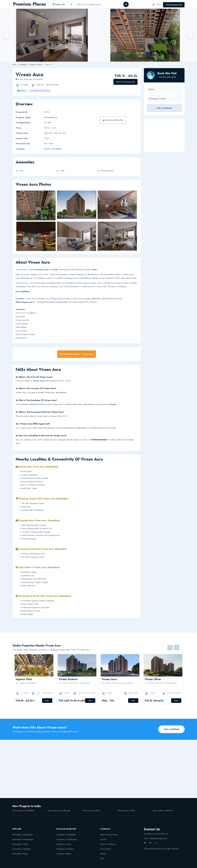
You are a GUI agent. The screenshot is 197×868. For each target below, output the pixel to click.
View (47, 701)
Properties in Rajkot (64, 854)
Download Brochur (113, 120)
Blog (102, 858)
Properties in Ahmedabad (66, 835)
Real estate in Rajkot (20, 854)
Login (156, 4)
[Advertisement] (164, 136)
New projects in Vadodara (163, 810)
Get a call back (164, 108)
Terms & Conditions (108, 844)
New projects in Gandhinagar (59, 810)
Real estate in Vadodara (22, 849)
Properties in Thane (64, 844)
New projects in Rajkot (91, 810)
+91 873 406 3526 (167, 77)
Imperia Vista (24, 679)
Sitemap (103, 854)
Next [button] (191, 35)
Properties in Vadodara (65, 849)
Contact (103, 839)
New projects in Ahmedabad (23, 810)
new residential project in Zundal (44, 270)
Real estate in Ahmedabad (22, 835)
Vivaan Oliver (153, 679)
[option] (145, 35)
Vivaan (94, 270)
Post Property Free (174, 5)
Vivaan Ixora (109, 679)
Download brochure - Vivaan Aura (77, 354)
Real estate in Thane (20, 844)
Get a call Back (171, 729)
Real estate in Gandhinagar (23, 839)
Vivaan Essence (68, 679)
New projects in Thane (126, 810)
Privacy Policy (105, 849)
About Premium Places (109, 835)
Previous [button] (6, 35)
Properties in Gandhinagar (67, 839)
